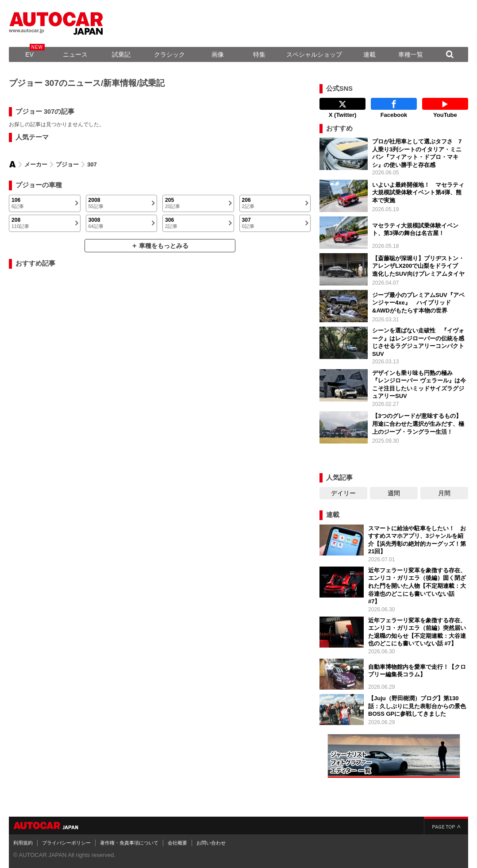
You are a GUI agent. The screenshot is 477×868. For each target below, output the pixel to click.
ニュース (75, 54)
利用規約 (23, 843)
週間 (394, 493)
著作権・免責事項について (129, 843)
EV (29, 54)
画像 (218, 54)
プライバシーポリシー (66, 843)
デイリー (343, 493)
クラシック (169, 54)
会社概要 (177, 843)
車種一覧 (411, 54)
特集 (259, 54)
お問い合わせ (211, 843)
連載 (369, 54)
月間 (444, 493)
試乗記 (121, 54)
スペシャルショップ (314, 54)
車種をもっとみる (164, 246)
